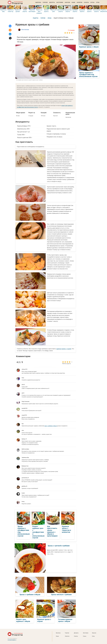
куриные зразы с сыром (64, 349)
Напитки (80, 2)
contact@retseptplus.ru (12, 640)
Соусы (92, 2)
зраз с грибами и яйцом (51, 426)
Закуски (67, 2)
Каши (73, 2)
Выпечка (38, 2)
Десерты (52, 2)
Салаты (86, 2)
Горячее (45, 2)
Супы (98, 2)
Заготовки (60, 2)
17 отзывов (71, 30)
